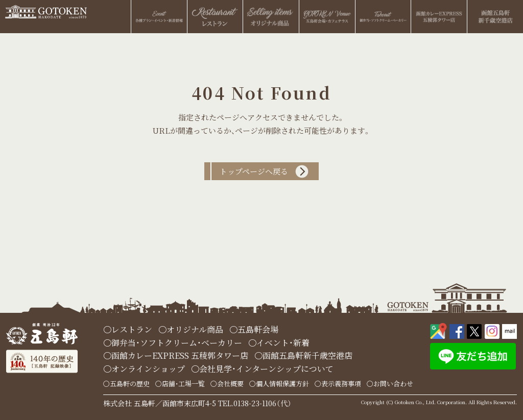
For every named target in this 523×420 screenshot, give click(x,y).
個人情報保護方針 (282, 384)
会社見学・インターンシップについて (266, 369)
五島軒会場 (258, 329)
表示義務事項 (341, 384)
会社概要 (230, 384)
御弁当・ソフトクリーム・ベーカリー (177, 343)
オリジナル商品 (195, 329)
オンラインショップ (148, 369)
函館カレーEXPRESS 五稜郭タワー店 (180, 355)
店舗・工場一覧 (183, 384)
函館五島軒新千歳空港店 (307, 355)
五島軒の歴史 (130, 384)
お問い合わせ (393, 384)
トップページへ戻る (254, 171)
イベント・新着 (283, 343)
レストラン (132, 329)
